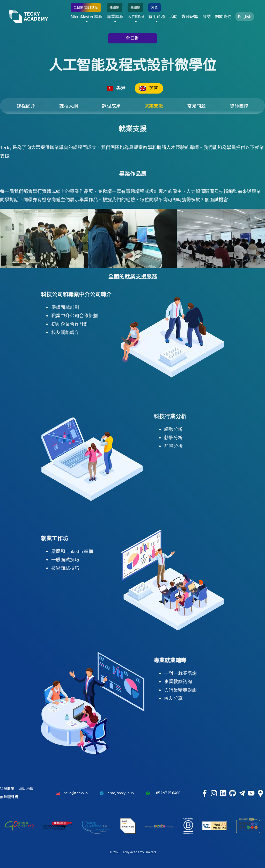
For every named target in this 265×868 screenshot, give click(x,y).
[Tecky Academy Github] (232, 793)
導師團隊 (239, 106)
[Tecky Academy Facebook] (204, 793)
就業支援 (154, 106)
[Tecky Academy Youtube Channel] (251, 793)
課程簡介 (26, 106)
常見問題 (196, 106)
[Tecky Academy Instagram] (214, 793)
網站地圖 (26, 789)
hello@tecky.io (70, 793)
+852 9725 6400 (162, 793)
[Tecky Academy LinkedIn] (223, 793)
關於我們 (223, 17)
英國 (149, 88)
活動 (173, 17)
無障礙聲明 (9, 797)
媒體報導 (190, 17)
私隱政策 (7, 789)
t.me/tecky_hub (116, 793)
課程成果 (111, 106)
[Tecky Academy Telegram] (242, 793)
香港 (116, 88)
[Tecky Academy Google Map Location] (260, 793)
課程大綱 (69, 106)
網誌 (207, 17)
